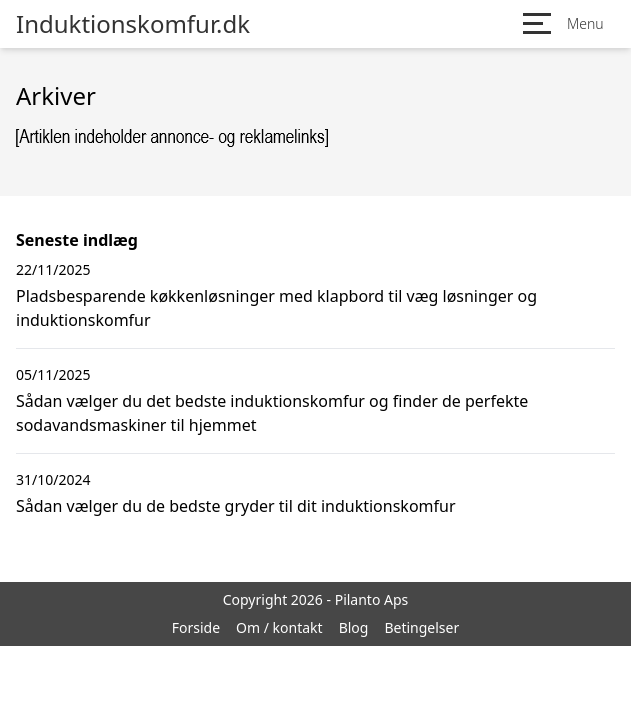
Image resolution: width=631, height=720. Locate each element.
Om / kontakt (279, 627)
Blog (354, 627)
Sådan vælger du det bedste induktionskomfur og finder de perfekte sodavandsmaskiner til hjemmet (272, 413)
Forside (196, 627)
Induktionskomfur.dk (133, 24)
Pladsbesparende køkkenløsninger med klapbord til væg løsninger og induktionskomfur (276, 308)
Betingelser (421, 627)
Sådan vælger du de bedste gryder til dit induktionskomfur (236, 506)
